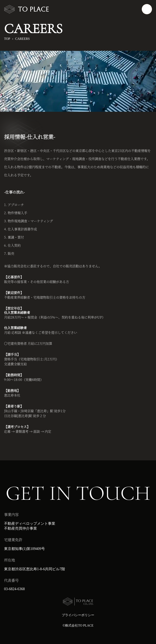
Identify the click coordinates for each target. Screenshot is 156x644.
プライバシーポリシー (78, 615)
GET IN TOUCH (78, 493)
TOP (7, 39)
